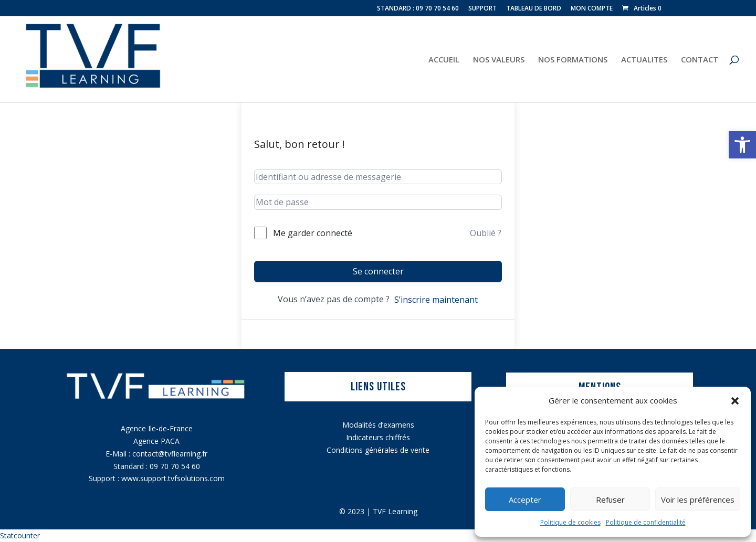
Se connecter (378, 271)
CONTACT (700, 60)
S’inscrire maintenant (436, 300)
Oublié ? (486, 233)
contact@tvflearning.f (169, 454)
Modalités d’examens (378, 425)
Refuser (610, 500)
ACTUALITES (644, 60)
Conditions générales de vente (378, 450)
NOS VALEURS (499, 60)
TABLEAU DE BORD (534, 9)
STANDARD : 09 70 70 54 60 (418, 9)
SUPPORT (482, 9)
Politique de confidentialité (646, 522)
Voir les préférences (698, 500)
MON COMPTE (592, 9)
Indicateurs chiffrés (378, 437)
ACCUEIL (444, 60)
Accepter (525, 500)
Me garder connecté (313, 233)
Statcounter (20, 535)
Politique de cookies (570, 522)
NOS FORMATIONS (573, 60)
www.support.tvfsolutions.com (173, 478)
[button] (742, 145)
